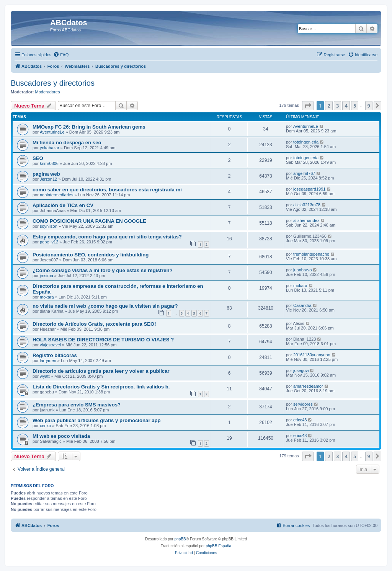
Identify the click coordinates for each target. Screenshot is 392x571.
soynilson (49, 226)
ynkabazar (50, 148)
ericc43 (300, 420)
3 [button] (337, 106)
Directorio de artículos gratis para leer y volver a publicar (101, 371)
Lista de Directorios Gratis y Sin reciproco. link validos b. (101, 387)
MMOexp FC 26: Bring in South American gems (89, 127)
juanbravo (302, 270)
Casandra (302, 305)
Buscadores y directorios (53, 83)
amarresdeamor (308, 386)
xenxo (45, 426)
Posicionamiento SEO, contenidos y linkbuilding (91, 255)
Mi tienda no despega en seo (67, 143)
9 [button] (369, 106)
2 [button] (329, 106)
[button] (308, 106)
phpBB (180, 539)
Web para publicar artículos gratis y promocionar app (97, 420)
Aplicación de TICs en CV (63, 205)
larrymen (48, 361)
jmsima (47, 276)
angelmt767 (304, 173)
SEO (38, 158)
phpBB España (218, 546)
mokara (47, 297)
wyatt (45, 376)
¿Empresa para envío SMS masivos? (77, 405)
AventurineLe (52, 132)
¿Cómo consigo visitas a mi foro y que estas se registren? (103, 270)
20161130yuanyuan (312, 355)
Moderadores (48, 92)
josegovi (301, 370)
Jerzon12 (48, 179)
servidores (303, 404)
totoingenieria (306, 142)
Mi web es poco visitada (61, 436)
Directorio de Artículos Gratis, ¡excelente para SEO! (94, 324)
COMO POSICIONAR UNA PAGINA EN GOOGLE (89, 221)
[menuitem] (61, 55)
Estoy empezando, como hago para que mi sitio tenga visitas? (107, 237)
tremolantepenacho (311, 254)
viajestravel (50, 345)
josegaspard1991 (309, 189)
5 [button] (355, 106)
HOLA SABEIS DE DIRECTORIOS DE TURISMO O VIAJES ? (103, 340)
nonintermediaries (56, 195)
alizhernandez (306, 220)
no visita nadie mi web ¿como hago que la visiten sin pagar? (105, 306)
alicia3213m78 (307, 205)
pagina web (46, 174)
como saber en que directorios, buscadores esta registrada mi (107, 190)
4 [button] (346, 106)
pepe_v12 (49, 242)
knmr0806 (49, 163)
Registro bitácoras (55, 355)
